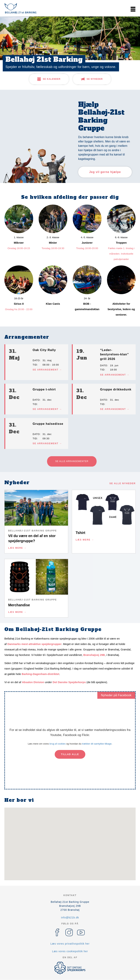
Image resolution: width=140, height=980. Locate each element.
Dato (36, 360)
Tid (35, 365)
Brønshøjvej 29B (94, 655)
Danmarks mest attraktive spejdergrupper (35, 644)
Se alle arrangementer (72, 461)
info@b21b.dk (70, 918)
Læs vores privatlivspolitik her (70, 944)
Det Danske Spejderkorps (69, 682)
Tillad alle (70, 754)
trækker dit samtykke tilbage (97, 744)
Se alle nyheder (122, 483)
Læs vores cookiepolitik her (70, 951)
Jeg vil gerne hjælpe (105, 172)
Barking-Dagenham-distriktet (40, 674)
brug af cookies (58, 744)
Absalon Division (33, 682)
